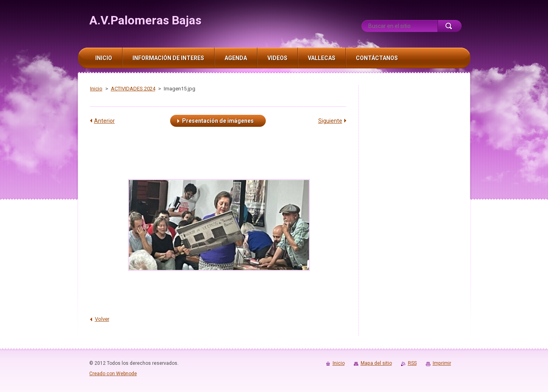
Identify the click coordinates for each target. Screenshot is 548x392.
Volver (102, 319)
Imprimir (442, 363)
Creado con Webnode (113, 374)
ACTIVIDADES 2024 (133, 89)
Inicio (96, 89)
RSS (412, 363)
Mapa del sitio (376, 363)
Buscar (450, 26)
